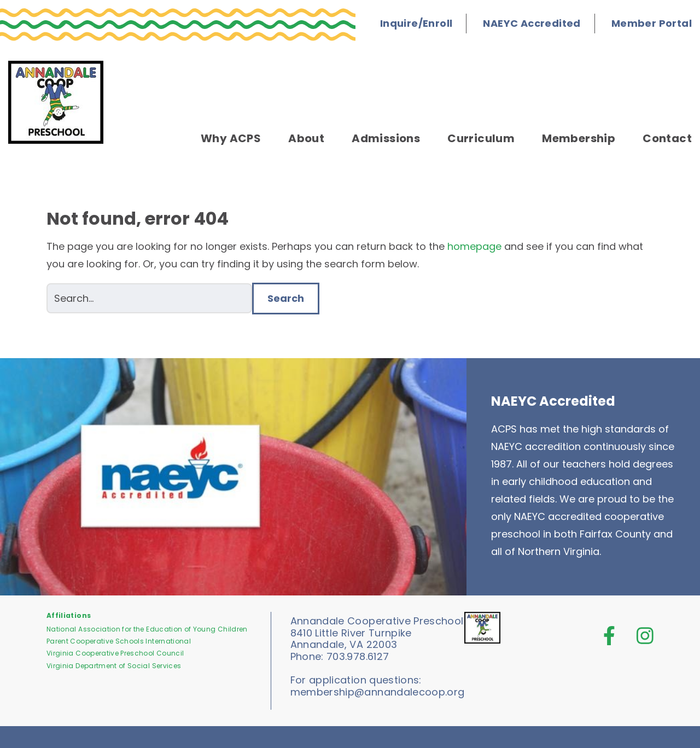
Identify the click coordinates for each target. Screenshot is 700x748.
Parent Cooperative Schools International (119, 641)
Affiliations (69, 615)
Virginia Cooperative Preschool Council (115, 653)
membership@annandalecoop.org (378, 692)
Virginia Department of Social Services (114, 666)
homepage (474, 246)
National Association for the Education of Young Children (147, 629)
